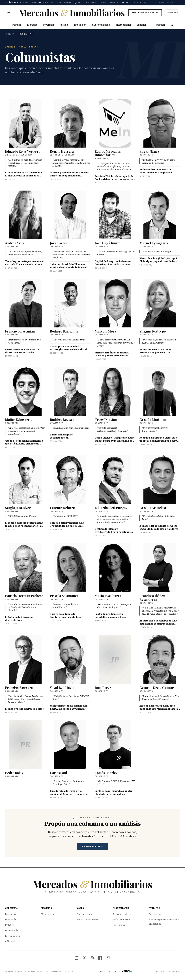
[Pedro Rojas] (25, 745)
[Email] (108, 958)
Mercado (32, 25)
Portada (17, 25)
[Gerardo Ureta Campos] (160, 659)
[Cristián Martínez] (160, 391)
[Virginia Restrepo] (160, 303)
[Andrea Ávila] (25, 215)
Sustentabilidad (101, 25)
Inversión (49, 25)
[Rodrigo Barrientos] (70, 303)
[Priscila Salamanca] (70, 568)
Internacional (123, 25)
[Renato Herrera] (70, 123)
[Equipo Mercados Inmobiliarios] (115, 123)
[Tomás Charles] (115, 745)
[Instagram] (92, 958)
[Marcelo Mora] (115, 303)
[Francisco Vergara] (25, 659)
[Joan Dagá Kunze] (115, 215)
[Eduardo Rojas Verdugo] (25, 123)
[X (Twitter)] (84, 958)
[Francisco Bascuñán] (25, 303)
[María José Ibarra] (115, 568)
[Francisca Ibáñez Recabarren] (160, 568)
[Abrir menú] (9, 13)
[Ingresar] (172, 13)
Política (64, 25)
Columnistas (84, 914)
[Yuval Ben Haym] (70, 659)
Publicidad (119, 925)
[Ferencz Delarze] (70, 480)
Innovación (80, 25)
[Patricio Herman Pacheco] (25, 568)
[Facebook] (100, 958)
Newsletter (48, 914)
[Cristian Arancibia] (160, 480)
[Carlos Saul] (70, 745)
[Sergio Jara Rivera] (25, 480)
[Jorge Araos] (70, 215)
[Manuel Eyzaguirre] (160, 215)
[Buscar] (172, 25)
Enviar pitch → (92, 846)
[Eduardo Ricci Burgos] (115, 480)
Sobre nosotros (122, 914)
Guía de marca (121, 920)
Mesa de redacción (88, 920)
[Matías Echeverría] (25, 391)
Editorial (141, 25)
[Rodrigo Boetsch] (70, 391)
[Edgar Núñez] (160, 123)
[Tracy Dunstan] (115, 391)
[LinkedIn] (77, 958)
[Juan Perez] (115, 659)
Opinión (160, 25)
